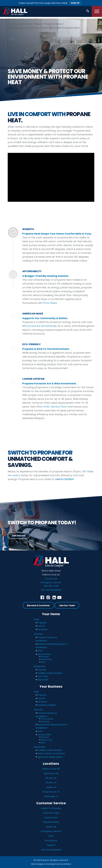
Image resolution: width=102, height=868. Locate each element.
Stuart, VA (51, 783)
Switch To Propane (51, 808)
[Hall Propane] (15, 11)
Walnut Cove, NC (51, 769)
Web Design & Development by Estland (51, 864)
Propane (42, 623)
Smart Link (51, 827)
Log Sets (42, 670)
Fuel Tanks (43, 676)
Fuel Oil (41, 626)
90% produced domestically (39, 326)
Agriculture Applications (50, 757)
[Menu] (97, 11)
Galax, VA (51, 787)
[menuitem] (88, 11)
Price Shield (50, 303)
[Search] (88, 11)
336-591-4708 (51, 586)
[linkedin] (54, 597)
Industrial (45, 722)
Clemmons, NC (51, 773)
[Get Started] (19, 535)
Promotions (51, 841)
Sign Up (75, 3)
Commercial (47, 719)
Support (51, 845)
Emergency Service (51, 582)
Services (38, 634)
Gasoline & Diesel (46, 705)
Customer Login (51, 813)
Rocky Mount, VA (51, 792)
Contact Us (51, 579)
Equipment (40, 666)
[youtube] (59, 597)
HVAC (40, 651)
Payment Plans (51, 822)
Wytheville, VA (51, 796)
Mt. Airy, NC (51, 778)
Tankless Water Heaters (50, 673)
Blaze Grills (43, 680)
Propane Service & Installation (46, 639)
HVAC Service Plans (55, 407)
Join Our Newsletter (51, 590)
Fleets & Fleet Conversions (51, 753)
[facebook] (42, 597)
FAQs (51, 836)
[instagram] (48, 597)
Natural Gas (46, 659)
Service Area (51, 818)
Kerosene (42, 629)
